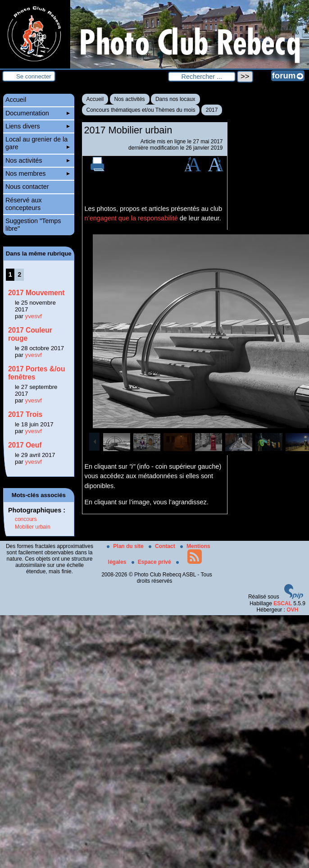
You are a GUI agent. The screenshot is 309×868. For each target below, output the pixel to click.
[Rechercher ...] (202, 77)
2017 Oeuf (25, 445)
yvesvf (34, 316)
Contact (163, 546)
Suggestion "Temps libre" (33, 225)
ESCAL (283, 603)
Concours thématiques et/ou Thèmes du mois (141, 110)
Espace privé (152, 562)
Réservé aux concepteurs (24, 204)
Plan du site (126, 546)
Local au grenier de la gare (38, 143)
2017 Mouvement (36, 293)
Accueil (95, 99)
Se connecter (34, 76)
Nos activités (130, 99)
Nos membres (38, 174)
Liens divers (38, 126)
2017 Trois (25, 414)
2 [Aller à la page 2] (19, 274)
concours (26, 519)
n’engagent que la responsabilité (131, 218)
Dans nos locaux (175, 99)
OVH (292, 610)
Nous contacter (27, 187)
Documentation (38, 113)
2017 (212, 110)
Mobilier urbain (33, 527)
